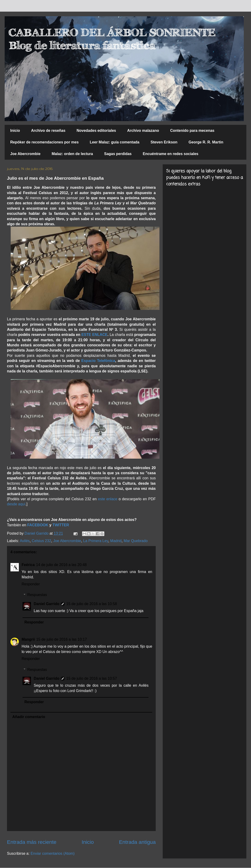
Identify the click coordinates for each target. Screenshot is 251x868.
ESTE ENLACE (94, 335)
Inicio (15, 131)
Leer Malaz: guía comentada (114, 142)
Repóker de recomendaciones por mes (44, 142)
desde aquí (16, 504)
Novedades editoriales (96, 131)
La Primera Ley (96, 541)
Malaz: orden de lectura (72, 154)
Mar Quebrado (136, 541)
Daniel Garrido (46, 604)
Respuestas (37, 595)
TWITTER (61, 525)
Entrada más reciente (32, 842)
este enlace (108, 499)
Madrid (116, 541)
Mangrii (28, 639)
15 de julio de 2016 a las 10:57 (92, 678)
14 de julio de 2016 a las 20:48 (61, 565)
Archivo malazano (143, 131)
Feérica (28, 565)
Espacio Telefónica (98, 361)
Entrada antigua (137, 842)
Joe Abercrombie (25, 154)
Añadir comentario (29, 717)
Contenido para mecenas (192, 131)
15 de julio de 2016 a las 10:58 (92, 604)
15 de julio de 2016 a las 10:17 (62, 639)
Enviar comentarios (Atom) (52, 853)
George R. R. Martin (206, 142)
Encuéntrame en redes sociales (170, 154)
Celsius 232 (41, 541)
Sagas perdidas (118, 154)
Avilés (25, 541)
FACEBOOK (38, 525)
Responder (31, 584)
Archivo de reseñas (48, 131)
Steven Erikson (164, 142)
